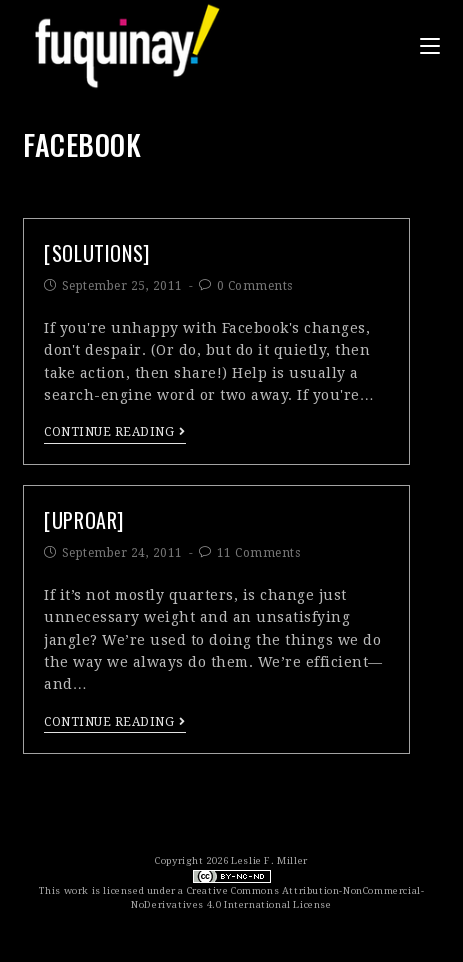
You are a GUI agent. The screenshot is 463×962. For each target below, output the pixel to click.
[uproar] (84, 520)
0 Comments (255, 286)
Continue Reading (115, 432)
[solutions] (97, 253)
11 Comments (259, 553)
